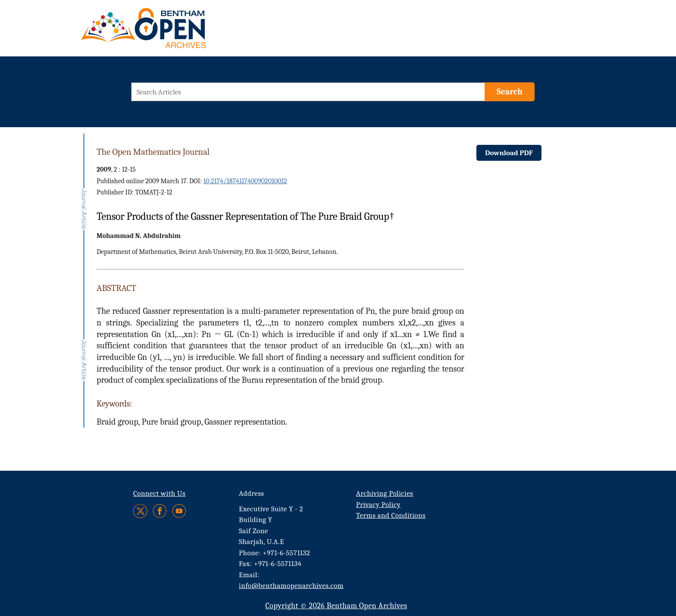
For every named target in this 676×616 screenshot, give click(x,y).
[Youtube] (179, 511)
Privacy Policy (378, 505)
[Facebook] (160, 511)
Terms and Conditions (391, 515)
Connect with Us (159, 493)
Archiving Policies (385, 493)
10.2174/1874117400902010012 (245, 181)
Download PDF (509, 153)
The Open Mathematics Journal (153, 152)
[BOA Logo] (169, 32)
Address (252, 493)
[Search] (510, 92)
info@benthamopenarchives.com (291, 586)
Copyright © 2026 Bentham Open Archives (336, 606)
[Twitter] (141, 511)
